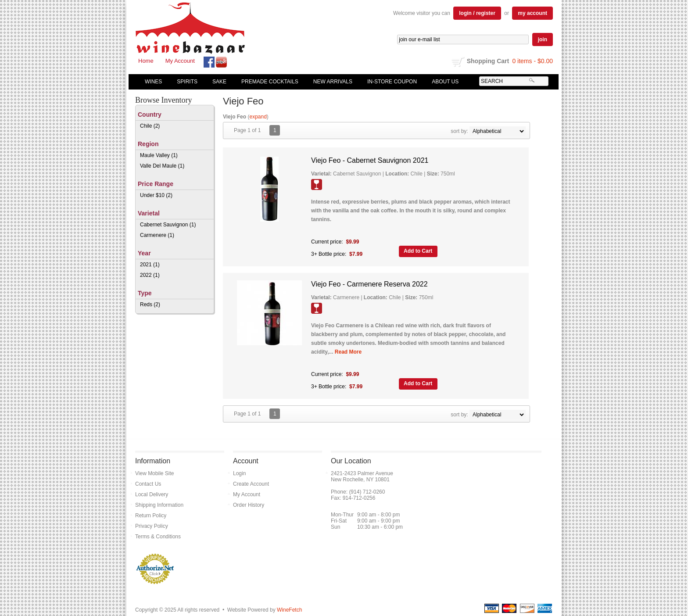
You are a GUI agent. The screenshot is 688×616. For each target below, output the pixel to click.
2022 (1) (150, 275)
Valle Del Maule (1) (162, 166)
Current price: (327, 242)
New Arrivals (333, 82)
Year (144, 253)
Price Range (156, 184)
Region (148, 144)
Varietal (149, 213)
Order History (249, 505)
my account (532, 13)
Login (239, 473)
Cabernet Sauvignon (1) (168, 225)
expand (258, 117)
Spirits (185, 82)
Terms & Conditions (158, 537)
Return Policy (151, 516)
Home (146, 61)
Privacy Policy (152, 526)
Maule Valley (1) (159, 155)
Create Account (251, 484)
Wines (151, 82)
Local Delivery (152, 494)
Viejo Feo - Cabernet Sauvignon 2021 (370, 160)
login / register (477, 13)
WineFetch (289, 610)
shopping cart (458, 62)
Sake (219, 82)
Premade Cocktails (270, 82)
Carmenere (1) (157, 235)
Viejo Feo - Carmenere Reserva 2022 (369, 284)
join (543, 39)
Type (145, 293)
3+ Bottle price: (329, 254)
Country (150, 115)
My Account (180, 61)
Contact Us (148, 484)
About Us (443, 82)
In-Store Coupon (392, 82)
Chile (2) (150, 126)
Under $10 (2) (156, 195)
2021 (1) (150, 265)
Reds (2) (150, 304)
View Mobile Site (155, 473)
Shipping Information (159, 505)
